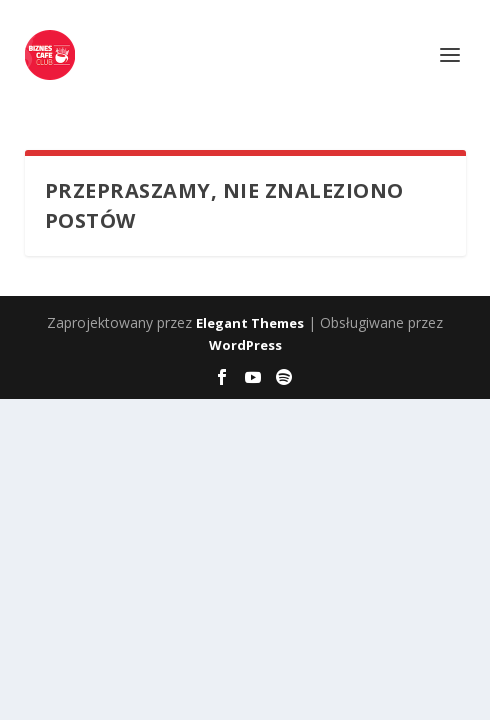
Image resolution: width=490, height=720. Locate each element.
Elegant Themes (250, 323)
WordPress (245, 345)
